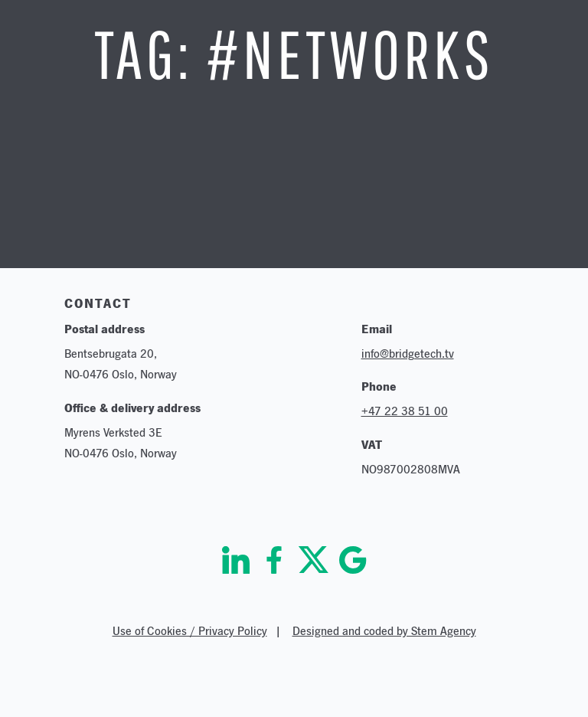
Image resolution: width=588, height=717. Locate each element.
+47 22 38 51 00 (405, 411)
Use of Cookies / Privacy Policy (190, 631)
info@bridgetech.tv (408, 354)
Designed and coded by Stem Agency (384, 631)
